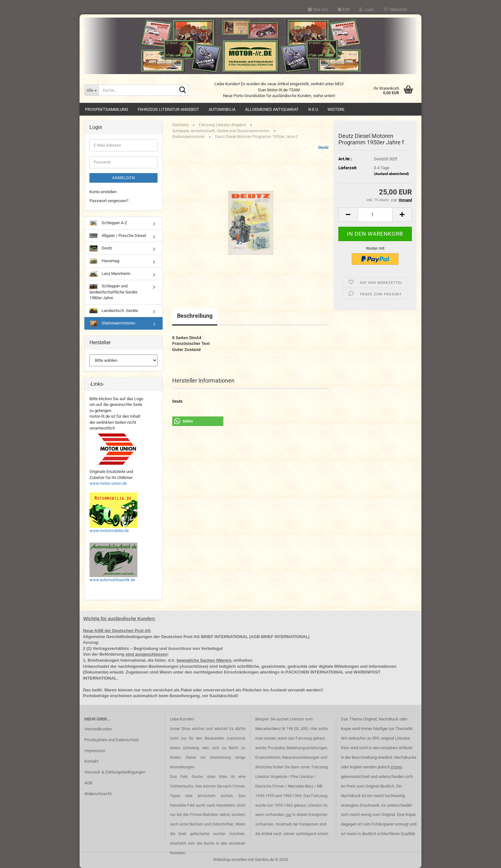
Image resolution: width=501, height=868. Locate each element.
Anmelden (124, 178)
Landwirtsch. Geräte (114, 311)
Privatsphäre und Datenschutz (112, 740)
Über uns (318, 10)
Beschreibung (195, 316)
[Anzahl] (375, 215)
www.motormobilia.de (109, 531)
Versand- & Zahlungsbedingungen (115, 772)
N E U (313, 109)
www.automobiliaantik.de (112, 580)
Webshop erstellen (230, 860)
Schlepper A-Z (108, 223)
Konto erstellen (103, 192)
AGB (88, 783)
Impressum (95, 751)
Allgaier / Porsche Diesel (118, 236)
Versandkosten (98, 729)
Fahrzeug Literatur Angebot (168, 109)
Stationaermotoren (112, 324)
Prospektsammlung (107, 109)
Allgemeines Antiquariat (272, 109)
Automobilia (222, 109)
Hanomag (104, 261)
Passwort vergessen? (109, 201)
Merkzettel (395, 10)
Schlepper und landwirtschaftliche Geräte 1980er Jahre (113, 292)
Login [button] (367, 10)
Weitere (336, 109)
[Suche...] (91, 90)
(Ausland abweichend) (391, 174)
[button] (344, 10)
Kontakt (91, 761)
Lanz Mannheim (110, 274)
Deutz (324, 147)
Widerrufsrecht (98, 794)
